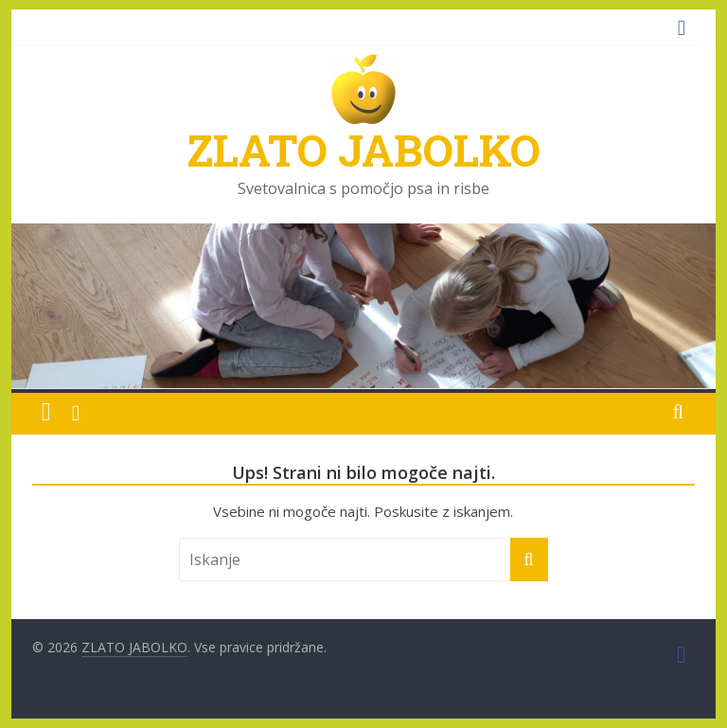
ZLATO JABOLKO (363, 150)
